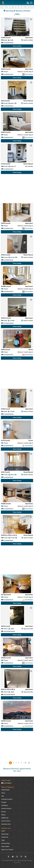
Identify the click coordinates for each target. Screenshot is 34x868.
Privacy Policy (6, 843)
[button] (25, 7)
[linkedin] (26, 857)
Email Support (7, 783)
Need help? (6, 780)
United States (5, 790)
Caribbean (5, 805)
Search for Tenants (7, 850)
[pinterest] (21, 857)
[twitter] (13, 857)
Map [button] (13, 7)
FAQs (3, 840)
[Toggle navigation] (31, 3)
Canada (4, 802)
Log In (3, 831)
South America (6, 821)
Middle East (5, 818)
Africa (3, 793)
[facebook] (8, 857)
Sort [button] (19, 7)
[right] (29, 763)
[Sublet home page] (3, 3)
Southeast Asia (6, 824)
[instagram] (17, 857)
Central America (6, 809)
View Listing (17, 46)
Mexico (3, 815)
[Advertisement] (17, 189)
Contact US (5, 837)
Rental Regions (8, 787)
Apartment (29, 38)
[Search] (28, 3)
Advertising (5, 834)
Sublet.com (6, 828)
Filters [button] (6, 7)
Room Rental (28, 101)
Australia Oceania (7, 799)
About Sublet (5, 846)
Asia (3, 796)
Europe (4, 812)
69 (25, 763)
